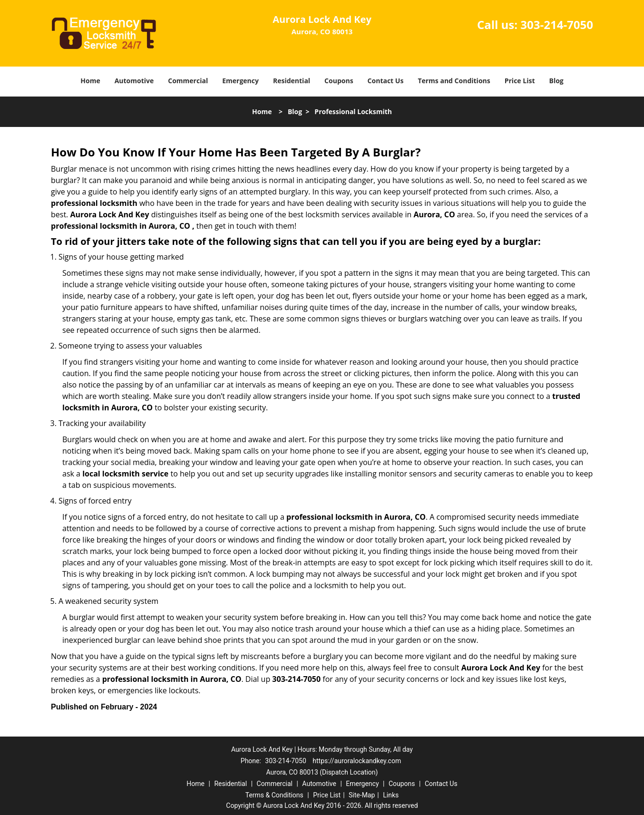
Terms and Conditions (454, 81)
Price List (520, 81)
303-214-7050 (557, 24)
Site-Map (362, 795)
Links (391, 795)
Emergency (240, 81)
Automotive (134, 81)
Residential (292, 81)
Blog (556, 81)
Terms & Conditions (274, 795)
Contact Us (386, 81)
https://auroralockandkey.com (357, 761)
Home (90, 81)
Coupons (339, 81)
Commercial (188, 81)
